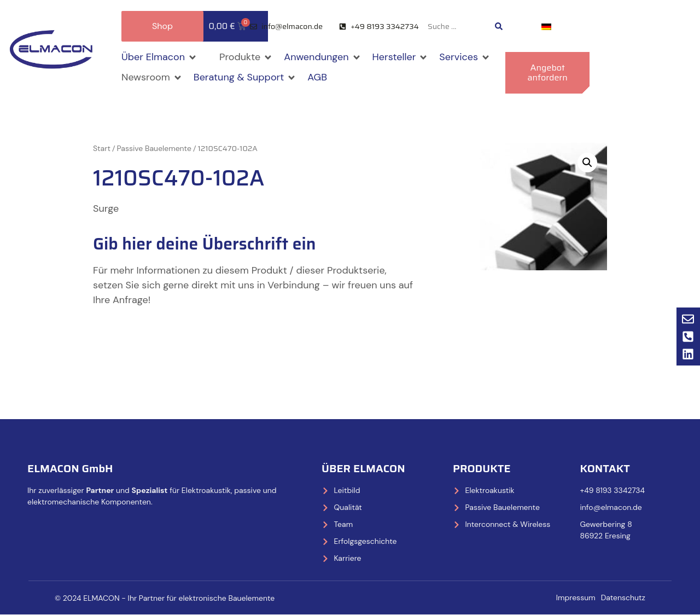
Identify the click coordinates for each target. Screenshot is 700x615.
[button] (159, 57)
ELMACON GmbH (70, 468)
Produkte (482, 468)
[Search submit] (499, 26)
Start (102, 148)
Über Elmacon (363, 468)
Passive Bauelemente (154, 148)
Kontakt (605, 468)
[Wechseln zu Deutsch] (546, 27)
